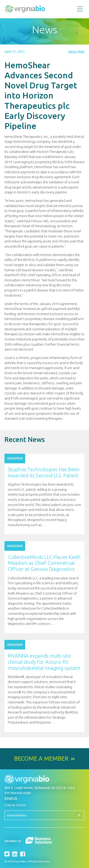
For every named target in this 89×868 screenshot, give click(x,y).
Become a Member (41, 759)
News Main (76, 52)
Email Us (11, 798)
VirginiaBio (25, 10)
